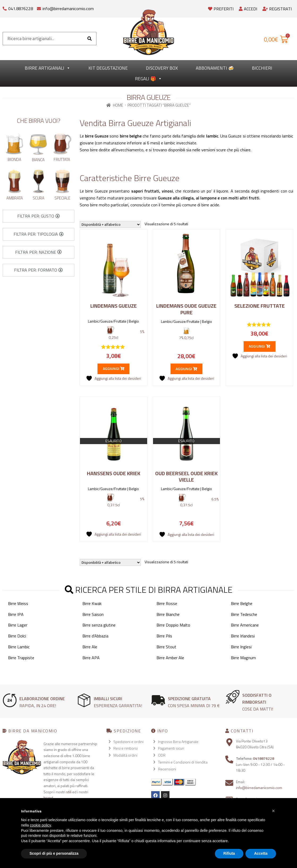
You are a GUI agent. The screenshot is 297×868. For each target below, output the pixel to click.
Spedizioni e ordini (128, 742)
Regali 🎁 (148, 79)
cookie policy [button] (40, 825)
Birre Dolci (17, 636)
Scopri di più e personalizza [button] (54, 853)
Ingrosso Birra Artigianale (178, 742)
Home (118, 105)
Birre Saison (93, 614)
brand (48, 798)
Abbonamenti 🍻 (215, 68)
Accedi (248, 9)
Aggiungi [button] (114, 368)
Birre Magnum (243, 658)
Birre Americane (245, 625)
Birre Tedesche (244, 614)
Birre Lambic (19, 647)
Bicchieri (262, 68)
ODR (162, 755)
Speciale (62, 198)
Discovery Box (162, 68)
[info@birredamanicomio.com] (39, 7)
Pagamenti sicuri (171, 748)
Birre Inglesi (241, 647)
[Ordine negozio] (110, 224)
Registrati (277, 9)
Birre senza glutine (99, 625)
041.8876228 (21, 9)
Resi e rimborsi (126, 748)
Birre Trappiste (21, 658)
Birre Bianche (168, 614)
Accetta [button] (261, 853)
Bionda (14, 159)
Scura (39, 198)
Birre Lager (18, 625)
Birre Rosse (167, 603)
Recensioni (167, 769)
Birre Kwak (92, 603)
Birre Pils (164, 636)
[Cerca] (90, 39)
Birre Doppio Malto (173, 625)
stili (69, 792)
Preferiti (221, 9)
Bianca (38, 160)
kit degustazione (108, 68)
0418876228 (264, 758)
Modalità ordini (125, 755)
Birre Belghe (242, 603)
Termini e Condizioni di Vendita (183, 762)
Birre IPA (16, 614)
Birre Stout (166, 647)
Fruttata (62, 159)
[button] (39, 216)
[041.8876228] (5, 7)
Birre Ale (90, 647)
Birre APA (91, 658)
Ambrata (15, 198)
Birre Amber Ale (170, 658)
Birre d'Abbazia (95, 636)
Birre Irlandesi (243, 636)
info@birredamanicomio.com (68, 9)
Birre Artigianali (48, 68)
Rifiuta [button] (229, 853)
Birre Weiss (18, 603)
